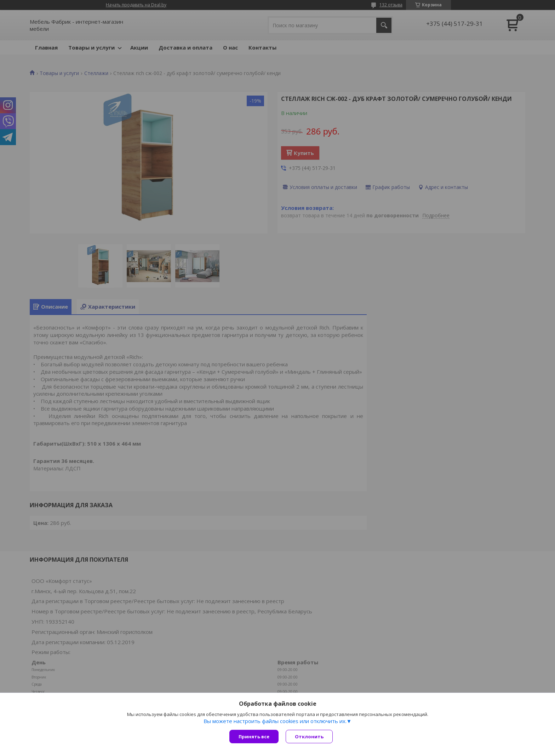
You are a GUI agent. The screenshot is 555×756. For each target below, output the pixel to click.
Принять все (254, 737)
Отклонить (309, 737)
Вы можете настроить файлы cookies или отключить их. (275, 721)
